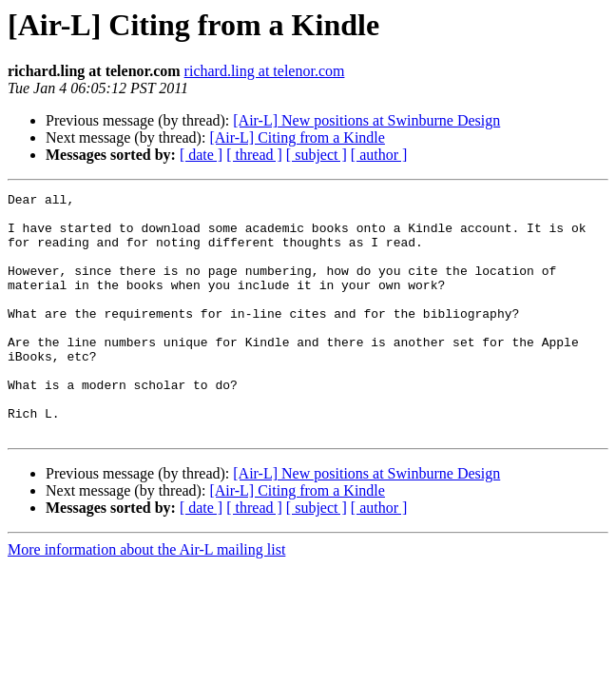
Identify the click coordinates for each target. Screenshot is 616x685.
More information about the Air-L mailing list (146, 598)
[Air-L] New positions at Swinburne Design (366, 120)
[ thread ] (254, 155)
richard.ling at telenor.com (265, 71)
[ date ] (201, 155)
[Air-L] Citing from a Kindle (297, 137)
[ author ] (379, 155)
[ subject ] (317, 155)
